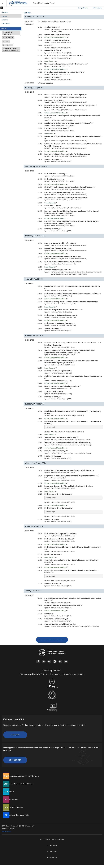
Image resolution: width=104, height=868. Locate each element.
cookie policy (52, 851)
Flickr (66, 661)
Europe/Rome (83, 8)
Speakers (5, 20)
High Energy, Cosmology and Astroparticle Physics (22, 776)
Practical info (6, 23)
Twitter (44, 661)
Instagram (55, 661)
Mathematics (10, 792)
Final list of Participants (8, 33)
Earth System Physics (12, 799)
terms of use (52, 858)
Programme (8, 45)
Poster (6, 41)
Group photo (8, 38)
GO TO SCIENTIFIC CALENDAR (53, 640)
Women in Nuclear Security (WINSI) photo (11, 49)
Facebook (38, 661)
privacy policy (52, 845)
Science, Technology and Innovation (17, 815)
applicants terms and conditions (52, 839)
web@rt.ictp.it (6, 831)
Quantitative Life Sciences (14, 807)
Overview (5, 12)
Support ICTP (15, 760)
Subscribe (15, 735)
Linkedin (60, 661)
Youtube (49, 661)
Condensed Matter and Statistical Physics (19, 784)
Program (4, 16)
